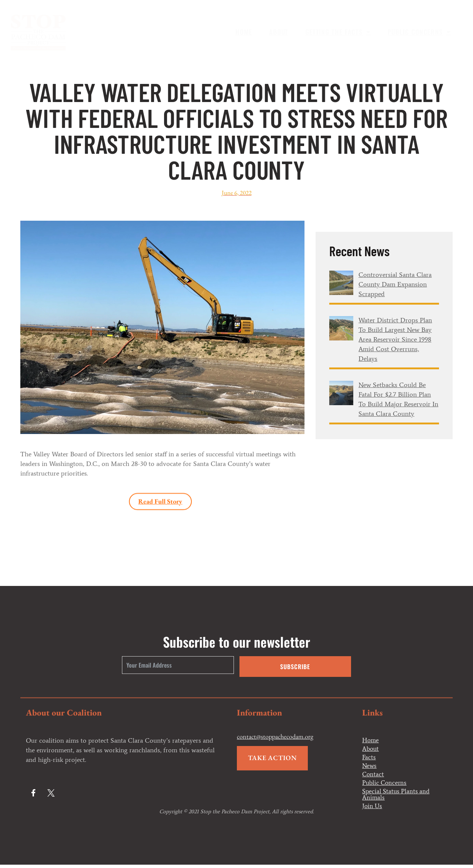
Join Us (373, 809)
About (279, 32)
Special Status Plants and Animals (397, 797)
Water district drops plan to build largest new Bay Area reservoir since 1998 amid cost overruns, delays (395, 339)
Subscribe (295, 667)
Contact (373, 776)
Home (244, 32)
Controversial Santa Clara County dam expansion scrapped (395, 284)
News (370, 767)
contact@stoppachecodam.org (275, 745)
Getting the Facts (338, 32)
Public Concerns (419, 32)
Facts (369, 758)
